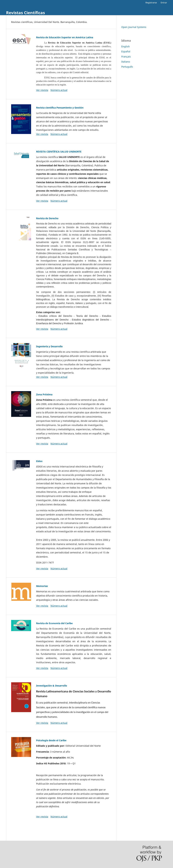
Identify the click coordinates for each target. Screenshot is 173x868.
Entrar (164, 3)
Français (126, 57)
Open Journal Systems (134, 27)
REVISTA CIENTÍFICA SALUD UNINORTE (59, 152)
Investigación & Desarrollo (52, 686)
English (126, 46)
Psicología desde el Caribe (51, 740)
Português (127, 67)
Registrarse (151, 3)
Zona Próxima (44, 394)
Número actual (59, 90)
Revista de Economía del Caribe (54, 623)
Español (126, 51)
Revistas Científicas (26, 13)
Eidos (39, 461)
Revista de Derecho (47, 218)
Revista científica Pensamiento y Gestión (60, 108)
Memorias (42, 586)
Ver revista (42, 90)
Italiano (126, 62)
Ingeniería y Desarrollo (49, 346)
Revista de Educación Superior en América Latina (65, 37)
